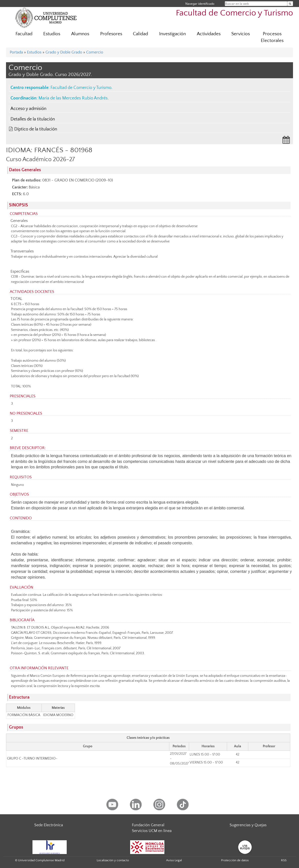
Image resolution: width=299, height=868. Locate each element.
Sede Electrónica (49, 825)
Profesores (111, 34)
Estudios (52, 34)
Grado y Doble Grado (64, 52)
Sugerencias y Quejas (248, 825)
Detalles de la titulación (33, 119)
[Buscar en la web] (290, 4)
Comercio (95, 52)
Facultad (24, 34)
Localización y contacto (113, 860)
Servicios (241, 34)
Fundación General (148, 825)
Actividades (209, 34)
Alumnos (80, 34)
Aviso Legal (174, 860)
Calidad (141, 34)
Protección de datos (235, 860)
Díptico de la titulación (36, 129)
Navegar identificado (200, 4)
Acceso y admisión (28, 109)
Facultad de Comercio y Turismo (234, 13)
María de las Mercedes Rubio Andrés (73, 98)
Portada (16, 52)
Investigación (172, 34)
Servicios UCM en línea (152, 831)
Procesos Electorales (272, 37)
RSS (284, 860)
